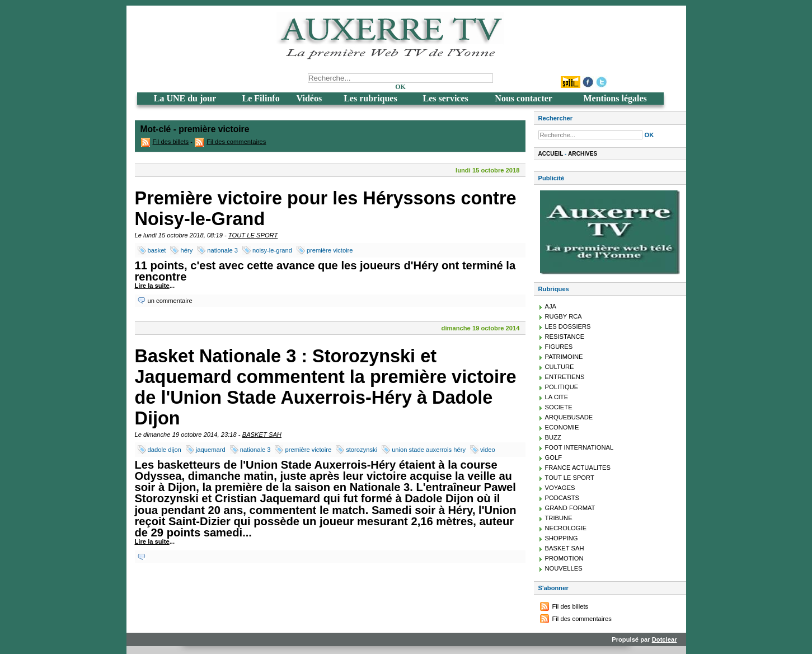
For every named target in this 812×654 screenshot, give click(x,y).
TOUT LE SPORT (253, 235)
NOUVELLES (564, 568)
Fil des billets (171, 142)
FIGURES (559, 347)
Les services (445, 98)
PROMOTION (564, 558)
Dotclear (665, 639)
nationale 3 (222, 250)
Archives (583, 154)
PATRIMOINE (564, 357)
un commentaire (170, 301)
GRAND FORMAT (570, 508)
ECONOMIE (562, 427)
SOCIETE (559, 407)
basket (157, 250)
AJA (551, 306)
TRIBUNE (559, 518)
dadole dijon (165, 450)
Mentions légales (615, 98)
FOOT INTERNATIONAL (579, 447)
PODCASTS (562, 498)
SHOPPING (562, 538)
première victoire (330, 250)
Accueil (551, 154)
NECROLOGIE (566, 528)
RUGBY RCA (564, 316)
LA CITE (557, 397)
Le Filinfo (261, 98)
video (488, 450)
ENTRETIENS (565, 377)
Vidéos (309, 98)
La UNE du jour (185, 98)
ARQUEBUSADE (569, 417)
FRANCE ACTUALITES (578, 468)
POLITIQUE (562, 387)
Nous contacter (524, 98)
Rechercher (556, 118)
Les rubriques (370, 98)
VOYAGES (560, 488)
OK (400, 87)
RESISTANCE (565, 337)
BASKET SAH (262, 435)
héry (186, 250)
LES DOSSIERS (568, 326)
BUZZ (553, 437)
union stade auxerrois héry (429, 450)
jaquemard (211, 450)
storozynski (362, 450)
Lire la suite (152, 286)
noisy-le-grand (272, 250)
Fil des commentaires (236, 142)
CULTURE (560, 367)
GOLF (553, 457)
